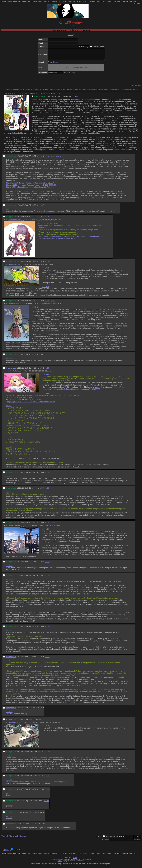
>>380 (9, 439)
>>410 (9, 449)
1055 (42, 525)
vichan (75, 860)
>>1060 (76, 99)
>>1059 (47, 629)
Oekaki (55, 64)
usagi (104, 1)
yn (3, 1)
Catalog (23, 838)
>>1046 (9, 211)
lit (22, 1)
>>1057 (53, 525)
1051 (42, 356)
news (65, 1)
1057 (42, 577)
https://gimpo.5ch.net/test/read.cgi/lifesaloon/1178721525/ (30, 185)
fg (11, 1)
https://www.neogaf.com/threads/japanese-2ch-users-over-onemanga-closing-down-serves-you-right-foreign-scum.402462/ (70, 239)
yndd (7, 1)
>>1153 (47, 791)
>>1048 (46, 289)
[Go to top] (13, 838)
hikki (55, 1)
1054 (42, 490)
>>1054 (47, 474)
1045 (70, 98)
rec (59, 1)
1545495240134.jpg (16, 222)
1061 (42, 721)
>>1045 (9, 714)
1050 (42, 303)
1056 (42, 564)
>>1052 (53, 303)
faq (74, 1)
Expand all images (135, 87)
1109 (42, 778)
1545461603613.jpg (16, 95)
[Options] (138, 3)
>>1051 (47, 303)
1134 (42, 791)
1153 (41, 803)
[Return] (77, 30)
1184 (43, 826)
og (31, 1)
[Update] (6, 852)
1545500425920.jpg (16, 266)
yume (15, 1)
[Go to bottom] (85, 30)
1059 (42, 659)
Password (114, 839)
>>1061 (47, 659)
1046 (42, 158)
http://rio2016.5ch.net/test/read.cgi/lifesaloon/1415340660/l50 (31, 187)
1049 (42, 263)
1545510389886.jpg (16, 528)
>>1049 (53, 158)
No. (67, 98)
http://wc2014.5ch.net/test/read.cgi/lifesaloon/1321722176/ (30, 189)
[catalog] (71, 35)
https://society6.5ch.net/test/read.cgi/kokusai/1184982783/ (77, 391)
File (49, 64)
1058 (42, 628)
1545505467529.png (16, 373)
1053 (42, 474)
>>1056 (47, 525)
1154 (42, 814)
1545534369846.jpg (16, 724)
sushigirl (126, 1)
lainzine (133, 1)
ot (40, 1)
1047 (42, 207)
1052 (42, 370)
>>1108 (59, 158)
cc (43, 1)
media (27, 1)
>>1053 (47, 370)
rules (70, 1)
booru (109, 1)
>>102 (9, 408)
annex (85, 1)
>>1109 (48, 754)
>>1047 (47, 158)
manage (92, 1)
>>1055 (47, 490)
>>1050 (47, 264)
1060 (42, 710)
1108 (42, 754)
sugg (49, 1)
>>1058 (47, 577)
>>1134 (48, 778)
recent (79, 1)
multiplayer (117, 1)
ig (34, 1)
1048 (42, 219)
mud (99, 1)
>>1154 (46, 803)
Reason (105, 841)
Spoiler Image (98, 47)
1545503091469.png (16, 306)
